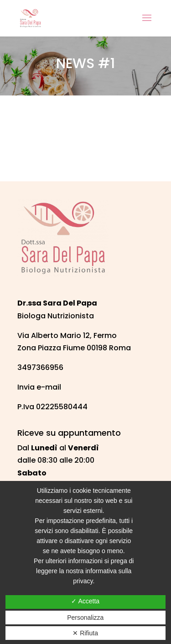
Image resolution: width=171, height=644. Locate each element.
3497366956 (40, 367)
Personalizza (85, 618)
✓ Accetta (85, 601)
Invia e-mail (39, 387)
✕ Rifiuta (85, 633)
